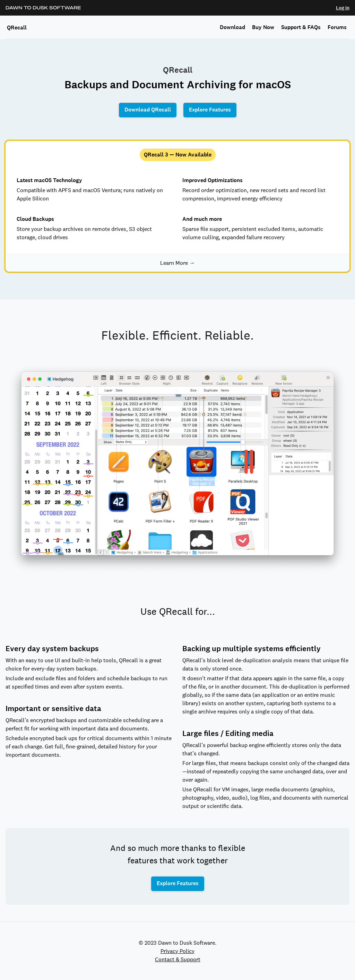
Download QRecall (148, 110)
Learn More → (177, 263)
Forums (337, 27)
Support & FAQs (301, 27)
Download (232, 27)
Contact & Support (178, 959)
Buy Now (263, 27)
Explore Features (210, 110)
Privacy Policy (177, 951)
